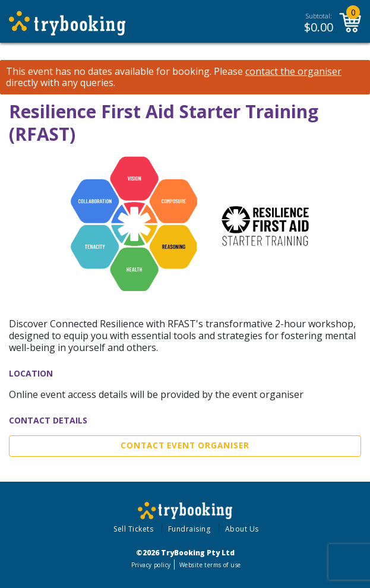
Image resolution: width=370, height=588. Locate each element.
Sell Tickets (133, 529)
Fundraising (189, 529)
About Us (242, 529)
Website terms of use (210, 565)
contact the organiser (293, 72)
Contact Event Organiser (185, 445)
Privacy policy (151, 565)
